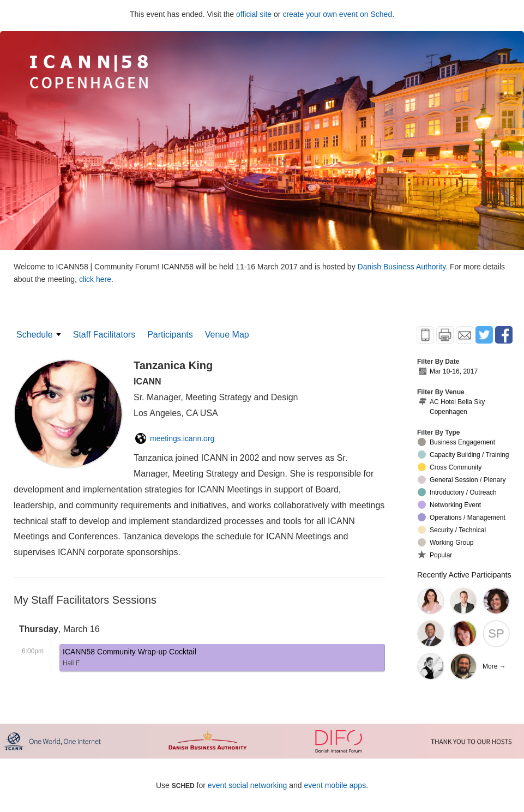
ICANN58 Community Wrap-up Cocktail (130, 659)
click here (95, 279)
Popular (435, 555)
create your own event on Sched (337, 14)
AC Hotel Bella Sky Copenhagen (451, 407)
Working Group (445, 542)
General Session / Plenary (462, 480)
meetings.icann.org (175, 438)
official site (254, 14)
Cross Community (450, 467)
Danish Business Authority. (404, 267)
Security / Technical (452, 530)
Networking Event (449, 505)
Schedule (35, 335)
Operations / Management (462, 517)
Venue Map (227, 335)
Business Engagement (456, 442)
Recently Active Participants (464, 575)
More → (494, 666)
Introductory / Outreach (457, 492)
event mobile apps (335, 785)
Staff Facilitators (104, 335)
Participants (170, 335)
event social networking (248, 785)
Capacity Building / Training (463, 455)
